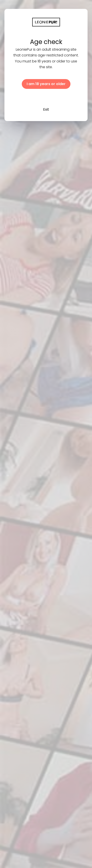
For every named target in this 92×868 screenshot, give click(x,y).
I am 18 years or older (46, 84)
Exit (46, 109)
